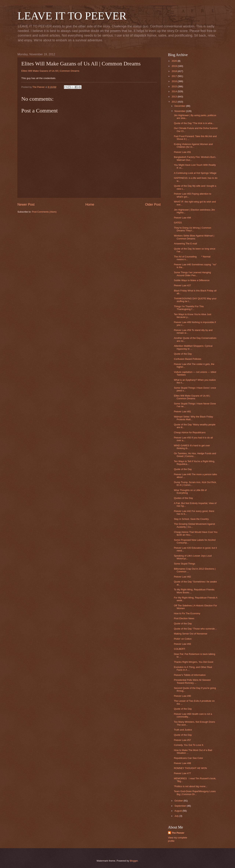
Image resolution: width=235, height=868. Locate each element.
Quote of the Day (183, 354)
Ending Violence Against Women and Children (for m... (193, 146)
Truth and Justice (183, 730)
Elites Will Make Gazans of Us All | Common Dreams (50, 71)
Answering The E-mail (185, 244)
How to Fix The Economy (187, 613)
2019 (175, 66)
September (181, 806)
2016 (175, 81)
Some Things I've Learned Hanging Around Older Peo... (192, 274)
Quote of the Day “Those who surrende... (195, 629)
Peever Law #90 (182, 696)
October (179, 801)
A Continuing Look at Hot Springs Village (195, 173)
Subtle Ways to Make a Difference (192, 280)
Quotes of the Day (183, 498)
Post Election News (184, 618)
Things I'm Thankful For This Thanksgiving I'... (189, 308)
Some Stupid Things (185, 564)
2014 (175, 91)
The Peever (178, 833)
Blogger (134, 861)
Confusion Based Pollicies (188, 359)
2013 (175, 97)
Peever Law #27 (182, 285)
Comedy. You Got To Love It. (189, 745)
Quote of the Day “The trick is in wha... (194, 123)
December (180, 106)
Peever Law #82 (182, 577)
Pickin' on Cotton (183, 639)
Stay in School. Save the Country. (191, 519)
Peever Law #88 (182, 763)
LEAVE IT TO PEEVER (72, 16)
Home (90, 205)
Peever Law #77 (182, 773)
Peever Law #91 (182, 152)
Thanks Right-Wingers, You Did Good (194, 662)
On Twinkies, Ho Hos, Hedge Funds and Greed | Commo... (195, 455)
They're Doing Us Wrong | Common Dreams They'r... (192, 229)
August (178, 811)
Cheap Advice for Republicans (190, 432)
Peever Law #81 (182, 411)
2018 (175, 71)
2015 (175, 86)
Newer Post (26, 205)
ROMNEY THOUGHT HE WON (190, 768)
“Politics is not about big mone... (191, 786)
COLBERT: (180, 649)
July (177, 816)
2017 (175, 76)
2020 (175, 61)
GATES (178, 223)
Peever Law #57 (182, 740)
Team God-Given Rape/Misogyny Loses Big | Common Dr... (195, 793)
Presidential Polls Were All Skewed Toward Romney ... (192, 681)
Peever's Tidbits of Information (190, 675)
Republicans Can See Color (188, 758)
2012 (175, 102)
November (180, 111)
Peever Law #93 (182, 644)
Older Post (153, 205)
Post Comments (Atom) (44, 212)
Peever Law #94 (182, 218)
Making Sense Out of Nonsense (191, 634)
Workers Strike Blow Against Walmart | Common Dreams (194, 237)
